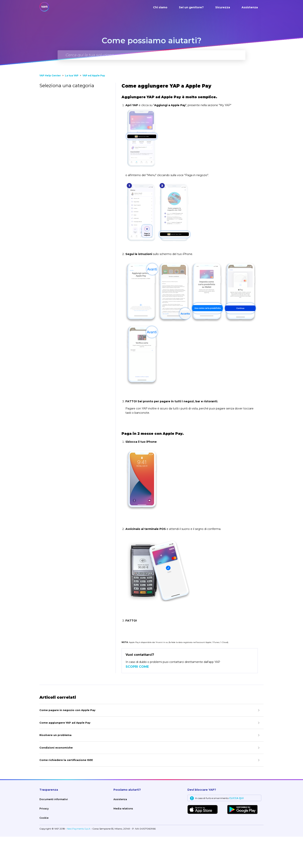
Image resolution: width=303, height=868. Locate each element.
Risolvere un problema (55, 766)
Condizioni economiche (56, 779)
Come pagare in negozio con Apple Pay (67, 741)
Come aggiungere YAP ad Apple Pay (65, 754)
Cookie (44, 849)
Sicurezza (223, 7)
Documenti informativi (54, 831)
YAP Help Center (50, 107)
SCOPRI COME (137, 698)
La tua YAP (72, 107)
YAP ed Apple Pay (94, 107)
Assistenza (250, 7)
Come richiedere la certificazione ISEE (66, 791)
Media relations (123, 840)
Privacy (44, 840)
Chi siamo (160, 7)
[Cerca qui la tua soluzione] (151, 55)
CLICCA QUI (236, 829)
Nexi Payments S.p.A (79, 860)
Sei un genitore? (191, 7)
